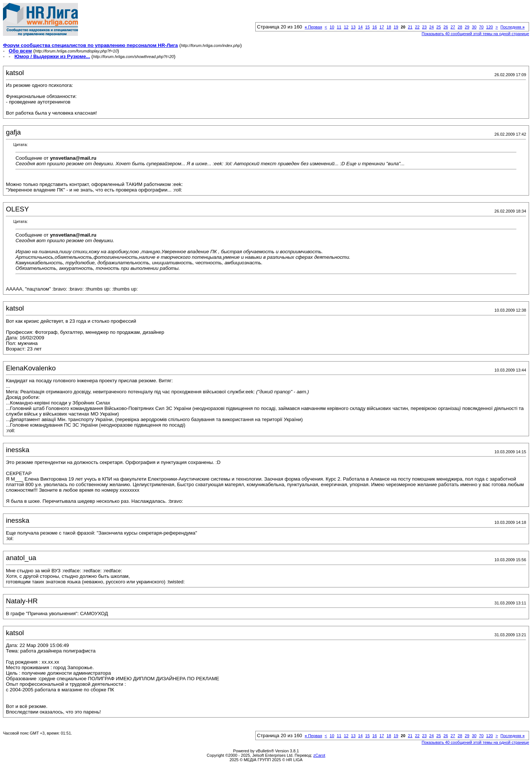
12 (346, 27)
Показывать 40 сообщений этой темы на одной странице (475, 34)
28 (460, 27)
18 (389, 27)
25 (439, 27)
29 (467, 27)
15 (368, 27)
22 (417, 27)
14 (360, 27)
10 (332, 27)
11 (339, 27)
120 (490, 27)
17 (382, 27)
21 (410, 27)
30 (474, 27)
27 (453, 27)
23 (424, 27)
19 (396, 27)
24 (432, 27)
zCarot (319, 755)
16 (375, 27)
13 (353, 27)
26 (446, 27)
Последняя (513, 27)
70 (481, 27)
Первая (313, 27)
